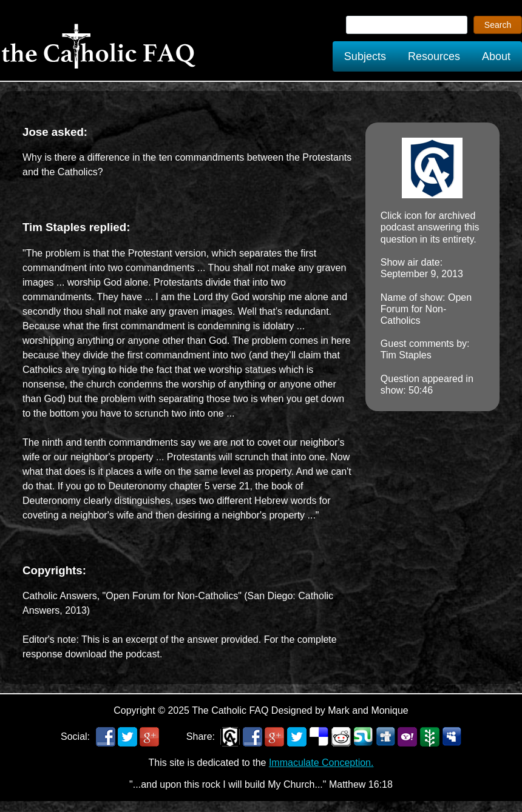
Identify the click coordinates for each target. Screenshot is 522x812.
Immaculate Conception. (321, 763)
